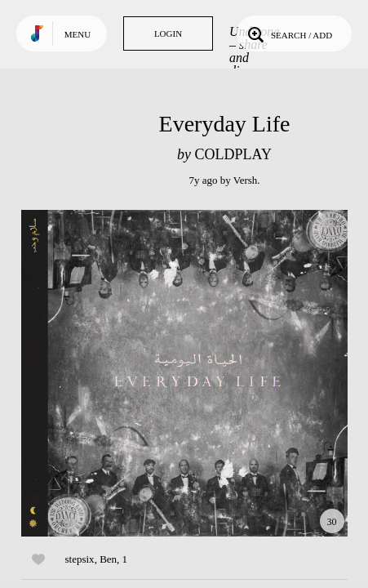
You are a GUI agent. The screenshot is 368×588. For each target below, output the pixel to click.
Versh (246, 180)
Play (184, 373)
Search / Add (288, 33)
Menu (78, 34)
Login (168, 33)
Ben (108, 559)
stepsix (80, 559)
